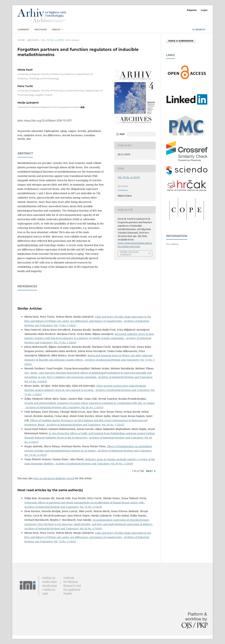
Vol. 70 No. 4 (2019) (52, 40)
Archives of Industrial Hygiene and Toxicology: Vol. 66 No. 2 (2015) (65, 407)
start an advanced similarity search (54, 478)
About (57, 29)
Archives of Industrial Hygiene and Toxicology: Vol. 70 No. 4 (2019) (63, 507)
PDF (122, 134)
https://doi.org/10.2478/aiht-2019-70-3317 (48, 121)
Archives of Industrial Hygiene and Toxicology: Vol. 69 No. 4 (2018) (63, 528)
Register (192, 10)
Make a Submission (181, 41)
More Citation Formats (129, 253)
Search (199, 29)
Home (21, 40)
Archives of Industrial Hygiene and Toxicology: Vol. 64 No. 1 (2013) (85, 425)
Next (149, 471)
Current (23, 29)
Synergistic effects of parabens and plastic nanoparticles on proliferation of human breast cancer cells (84, 503)
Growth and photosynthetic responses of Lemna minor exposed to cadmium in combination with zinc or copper (90, 403)
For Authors (172, 244)
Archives (41, 29)
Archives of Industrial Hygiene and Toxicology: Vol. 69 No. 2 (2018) (94, 464)
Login (204, 10)
